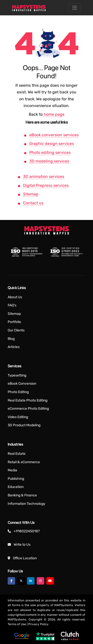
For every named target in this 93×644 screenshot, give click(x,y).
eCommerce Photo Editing (28, 409)
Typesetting (17, 375)
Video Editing (18, 417)
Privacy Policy (38, 624)
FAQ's (12, 305)
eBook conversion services (54, 135)
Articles (14, 347)
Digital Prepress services (46, 185)
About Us (15, 297)
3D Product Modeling (24, 425)
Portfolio (14, 322)
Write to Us (22, 545)
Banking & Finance (22, 495)
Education (16, 487)
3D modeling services (49, 161)
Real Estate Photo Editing (28, 400)
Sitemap (31, 194)
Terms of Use (17, 624)
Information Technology (27, 504)
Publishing (16, 479)
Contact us (33, 203)
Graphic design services (52, 144)
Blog (11, 339)
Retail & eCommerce (24, 462)
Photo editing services (50, 152)
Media (12, 470)
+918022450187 (27, 531)
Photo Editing (18, 392)
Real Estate (17, 454)
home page (54, 114)
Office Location (25, 558)
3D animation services (44, 176)
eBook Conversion (22, 384)
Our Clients (16, 330)
